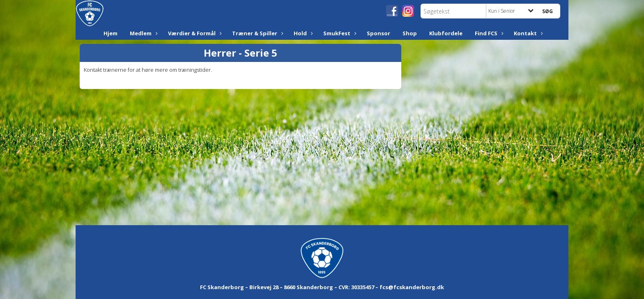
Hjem (110, 33)
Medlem (143, 33)
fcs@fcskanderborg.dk (412, 287)
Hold (302, 33)
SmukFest (339, 33)
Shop (410, 33)
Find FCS (488, 33)
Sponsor (378, 33)
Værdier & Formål (194, 33)
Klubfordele (446, 33)
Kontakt (527, 33)
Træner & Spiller (257, 33)
